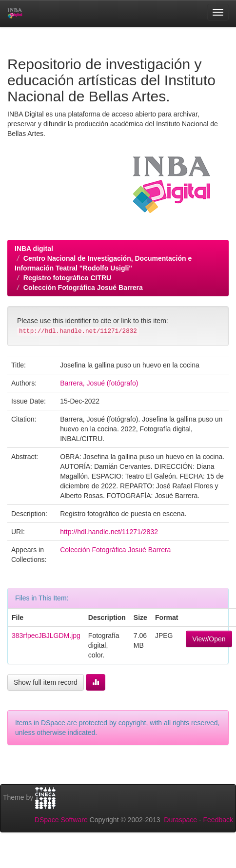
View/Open (209, 639)
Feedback (218, 820)
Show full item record (46, 682)
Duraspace (180, 820)
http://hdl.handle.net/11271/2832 (109, 532)
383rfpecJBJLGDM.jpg (46, 636)
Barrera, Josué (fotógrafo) (99, 383)
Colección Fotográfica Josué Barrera (83, 288)
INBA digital (34, 249)
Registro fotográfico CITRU (67, 278)
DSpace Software (61, 820)
